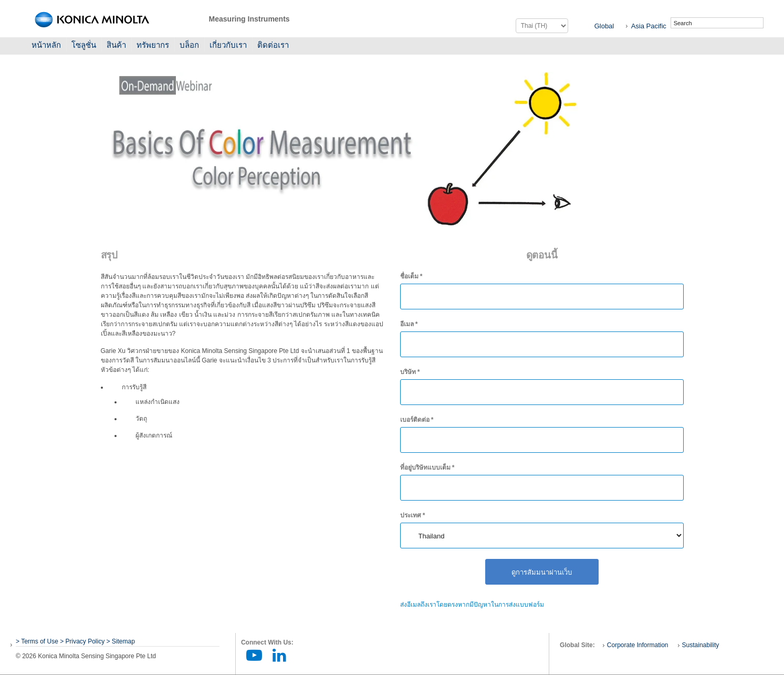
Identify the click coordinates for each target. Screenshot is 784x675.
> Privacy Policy (82, 641)
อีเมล (409, 324)
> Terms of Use (38, 641)
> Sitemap (121, 641)
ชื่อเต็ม (411, 276)
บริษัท (410, 372)
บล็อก (189, 45)
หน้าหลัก (46, 45)
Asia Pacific (649, 26)
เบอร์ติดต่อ (417, 420)
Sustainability (701, 645)
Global (604, 26)
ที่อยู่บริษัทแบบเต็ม (427, 468)
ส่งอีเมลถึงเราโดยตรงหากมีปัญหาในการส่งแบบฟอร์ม (472, 605)
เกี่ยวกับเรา (228, 45)
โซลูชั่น (84, 45)
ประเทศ (413, 515)
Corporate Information (638, 645)
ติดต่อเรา (273, 45)
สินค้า (116, 45)
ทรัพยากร (153, 45)
